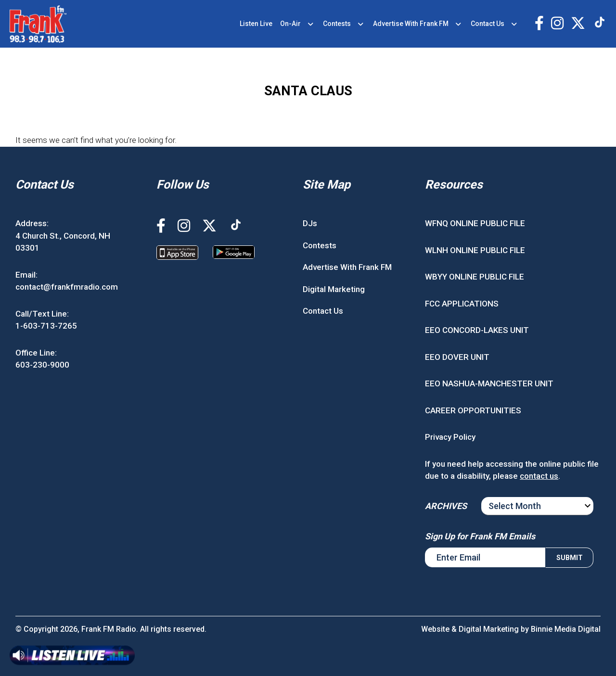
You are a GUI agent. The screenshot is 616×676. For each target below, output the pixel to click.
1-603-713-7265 (46, 326)
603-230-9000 (42, 365)
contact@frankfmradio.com (67, 287)
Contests (337, 24)
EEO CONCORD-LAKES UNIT (477, 330)
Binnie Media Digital (566, 629)
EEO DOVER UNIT (457, 357)
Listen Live (256, 24)
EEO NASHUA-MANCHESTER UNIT (489, 383)
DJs (310, 223)
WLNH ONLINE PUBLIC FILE (475, 250)
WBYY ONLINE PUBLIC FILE (475, 277)
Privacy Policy (450, 437)
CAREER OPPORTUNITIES (473, 410)
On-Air (290, 24)
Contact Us (488, 24)
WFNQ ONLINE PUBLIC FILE (475, 223)
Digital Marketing (334, 289)
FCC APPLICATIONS (462, 304)
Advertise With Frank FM (411, 24)
